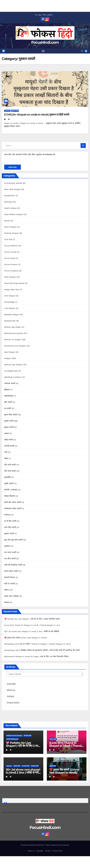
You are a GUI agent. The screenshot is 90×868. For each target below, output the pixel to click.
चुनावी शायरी (9, 421)
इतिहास (7, 390)
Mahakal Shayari (12, 315)
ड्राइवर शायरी (9, 427)
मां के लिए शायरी (10, 521)
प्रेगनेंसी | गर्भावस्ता (11, 490)
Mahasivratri (10, 321)
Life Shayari (10, 308)
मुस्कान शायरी (15, 111)
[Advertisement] (42, 5)
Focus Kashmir (11, 246)
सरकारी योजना (10, 577)
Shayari (7, 111)
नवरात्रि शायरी (9, 446)
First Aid (8, 240)
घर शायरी (8, 408)
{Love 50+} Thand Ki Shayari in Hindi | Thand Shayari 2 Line (32, 625)
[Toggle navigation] (43, 51)
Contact (10, 696)
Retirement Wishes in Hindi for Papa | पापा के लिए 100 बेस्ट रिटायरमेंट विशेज (36, 656)
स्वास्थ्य (7, 602)
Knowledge (9, 302)
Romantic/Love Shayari (15, 346)
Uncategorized (11, 371)
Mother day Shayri (13, 327)
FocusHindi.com (45, 42)
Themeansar (64, 845)
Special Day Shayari (13, 365)
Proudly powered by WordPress (33, 845)
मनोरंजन (7, 515)
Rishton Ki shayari (13, 340)
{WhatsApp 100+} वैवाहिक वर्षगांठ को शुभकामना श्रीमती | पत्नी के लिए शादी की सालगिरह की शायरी (42, 650)
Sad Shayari (10, 352)
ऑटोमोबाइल (9, 396)
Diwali (7, 221)
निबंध (6, 459)
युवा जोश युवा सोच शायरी (13, 540)
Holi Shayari (10, 296)
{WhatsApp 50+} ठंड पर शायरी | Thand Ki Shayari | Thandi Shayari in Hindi (37, 644)
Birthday (8, 202)
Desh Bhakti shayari (14, 214)
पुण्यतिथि (7, 477)
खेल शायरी (8, 402)
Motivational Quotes (14, 333)
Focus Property (11, 271)
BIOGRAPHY (10, 196)
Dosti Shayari (10, 227)
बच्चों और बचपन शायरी (13, 502)
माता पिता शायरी (10, 527)
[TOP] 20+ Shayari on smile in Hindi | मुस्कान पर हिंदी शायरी (37, 115)
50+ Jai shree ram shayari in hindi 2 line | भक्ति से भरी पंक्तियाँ (32, 631)
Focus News (10, 258)
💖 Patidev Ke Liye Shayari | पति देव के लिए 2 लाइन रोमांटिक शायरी (32, 619)
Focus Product (11, 265)
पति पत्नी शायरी (10, 465)
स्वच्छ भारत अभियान (12, 596)
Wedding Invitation (13, 377)
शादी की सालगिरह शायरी (13, 565)
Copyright (11, 684)
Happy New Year (12, 290)
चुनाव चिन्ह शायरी (11, 415)
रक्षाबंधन (7, 546)
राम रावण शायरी (10, 552)
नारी (6, 452)
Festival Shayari (12, 233)
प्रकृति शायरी (9, 484)
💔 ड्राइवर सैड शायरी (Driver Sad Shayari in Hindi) (26, 638)
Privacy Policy (13, 702)
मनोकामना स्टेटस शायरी (13, 509)
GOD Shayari (10, 277)
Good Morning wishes (14, 283)
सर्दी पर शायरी (9, 584)
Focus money (10, 252)
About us (11, 690)
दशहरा (7, 434)
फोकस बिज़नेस (10, 496)
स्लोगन (7, 590)
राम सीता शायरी (10, 559)
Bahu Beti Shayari (13, 189)
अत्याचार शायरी (10, 383)
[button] (82, 51)
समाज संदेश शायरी (11, 571)
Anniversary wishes (13, 183)
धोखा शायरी (9, 440)
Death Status (10, 208)
